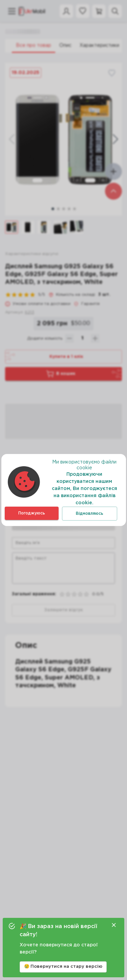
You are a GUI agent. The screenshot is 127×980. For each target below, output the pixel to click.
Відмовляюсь (90, 514)
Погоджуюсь (32, 513)
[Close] (114, 925)
